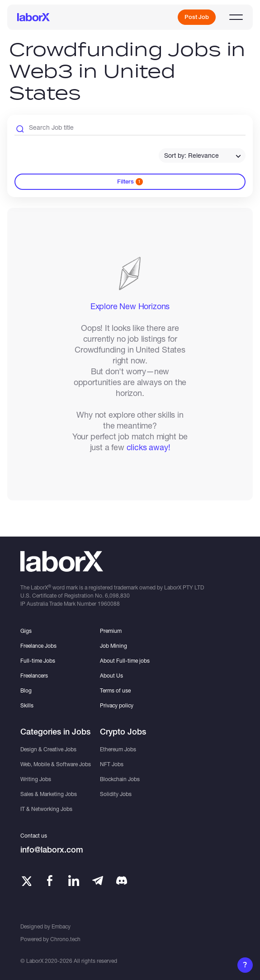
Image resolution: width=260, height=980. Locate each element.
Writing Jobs (36, 779)
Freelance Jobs (38, 646)
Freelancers (34, 676)
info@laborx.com (52, 850)
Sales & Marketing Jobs (49, 794)
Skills (27, 705)
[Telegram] (98, 881)
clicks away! (149, 447)
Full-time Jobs (38, 661)
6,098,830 (117, 596)
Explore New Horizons (130, 306)
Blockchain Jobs (120, 779)
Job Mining (113, 646)
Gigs (26, 631)
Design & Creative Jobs (48, 749)
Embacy (61, 926)
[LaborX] (33, 17)
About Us (111, 676)
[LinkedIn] (74, 881)
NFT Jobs (112, 764)
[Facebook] (50, 881)
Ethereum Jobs (118, 749)
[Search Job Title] (130, 129)
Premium (111, 631)
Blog (26, 690)
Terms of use (115, 690)
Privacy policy (117, 705)
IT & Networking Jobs (46, 809)
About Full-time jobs (125, 661)
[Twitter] (26, 881)
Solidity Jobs (116, 794)
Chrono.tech (65, 939)
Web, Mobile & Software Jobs (56, 764)
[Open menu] (236, 17)
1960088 (109, 604)
